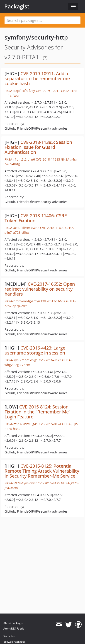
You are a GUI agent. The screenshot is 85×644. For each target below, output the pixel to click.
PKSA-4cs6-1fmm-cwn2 (22, 228)
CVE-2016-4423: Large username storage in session (35, 350)
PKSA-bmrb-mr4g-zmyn (22, 301)
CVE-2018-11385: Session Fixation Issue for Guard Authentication (38, 147)
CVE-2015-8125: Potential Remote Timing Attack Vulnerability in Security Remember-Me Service (42, 471)
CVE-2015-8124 (50, 424)
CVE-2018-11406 (52, 228)
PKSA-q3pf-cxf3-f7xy (20, 91)
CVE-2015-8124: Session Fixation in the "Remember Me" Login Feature (38, 412)
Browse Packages (15, 642)
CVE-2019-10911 (48, 91)
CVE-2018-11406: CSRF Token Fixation (36, 218)
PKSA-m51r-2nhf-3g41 (21, 424)
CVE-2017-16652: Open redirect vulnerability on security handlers (40, 289)
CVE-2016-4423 (50, 360)
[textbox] (42, 20)
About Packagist (13, 623)
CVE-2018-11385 (48, 159)
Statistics (9, 636)
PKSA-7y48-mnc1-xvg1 (21, 360)
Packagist (17, 6)
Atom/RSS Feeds (14, 629)
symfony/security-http (36, 37)
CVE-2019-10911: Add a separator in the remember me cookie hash (37, 78)
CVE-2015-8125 (49, 483)
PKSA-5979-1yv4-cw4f (21, 483)
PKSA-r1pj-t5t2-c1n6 (20, 159)
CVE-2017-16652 (53, 301)
